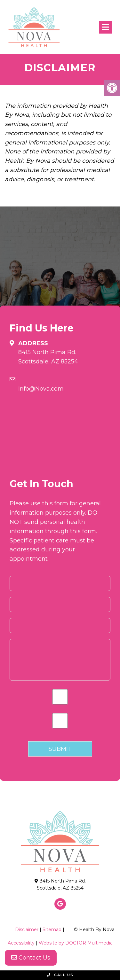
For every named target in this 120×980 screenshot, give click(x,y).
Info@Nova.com (41, 389)
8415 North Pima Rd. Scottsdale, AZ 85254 (48, 357)
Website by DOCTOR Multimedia (76, 943)
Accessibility (21, 943)
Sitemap (52, 929)
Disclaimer (27, 929)
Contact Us (31, 958)
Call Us (60, 975)
